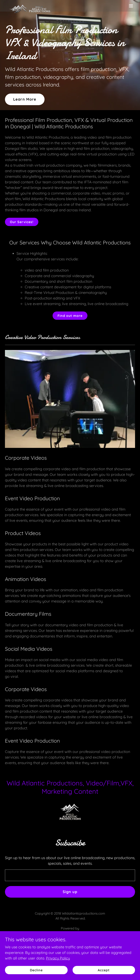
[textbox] (70, 875)
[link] (30, 6)
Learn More (25, 99)
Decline (36, 970)
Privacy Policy (58, 958)
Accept (104, 970)
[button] (131, 6)
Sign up (70, 892)
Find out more (70, 316)
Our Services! (22, 222)
